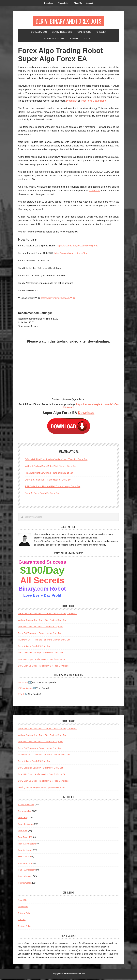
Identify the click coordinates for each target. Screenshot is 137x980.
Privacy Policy (25, 914)
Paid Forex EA (25, 865)
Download (86, 414)
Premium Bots (25, 884)
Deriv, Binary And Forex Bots (69, 22)
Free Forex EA (25, 838)
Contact (22, 921)
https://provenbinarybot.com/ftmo (71, 254)
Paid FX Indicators (27, 871)
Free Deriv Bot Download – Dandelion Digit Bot (49, 474)
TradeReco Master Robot (94, 102)
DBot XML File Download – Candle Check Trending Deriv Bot (56, 461)
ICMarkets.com (25, 689)
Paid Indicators (25, 878)
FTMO (21, 695)
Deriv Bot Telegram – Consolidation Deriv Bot (48, 481)
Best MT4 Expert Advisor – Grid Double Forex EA (42, 661)
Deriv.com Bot (25, 812)
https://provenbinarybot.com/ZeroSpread (77, 247)
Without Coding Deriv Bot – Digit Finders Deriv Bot (51, 467)
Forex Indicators (26, 825)
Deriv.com (23, 684)
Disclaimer (23, 908)
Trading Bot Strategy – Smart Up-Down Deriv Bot (42, 789)
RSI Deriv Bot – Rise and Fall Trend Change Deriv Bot (53, 488)
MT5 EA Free (24, 858)
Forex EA (22, 819)
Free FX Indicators (27, 845)
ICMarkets (95, 192)
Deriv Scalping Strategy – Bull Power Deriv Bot (40, 654)
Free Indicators (25, 851)
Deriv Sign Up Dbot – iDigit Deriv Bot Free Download (43, 667)
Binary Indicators (26, 806)
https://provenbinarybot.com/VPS (58, 299)
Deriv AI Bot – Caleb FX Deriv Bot (42, 495)
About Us (22, 901)
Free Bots (23, 832)
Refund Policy (25, 927)
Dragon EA (72, 102)
